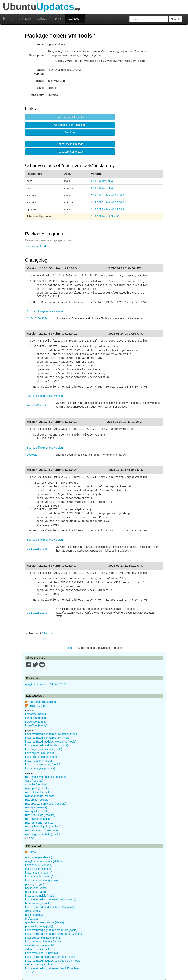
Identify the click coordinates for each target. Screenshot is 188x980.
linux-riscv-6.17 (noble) (39, 865)
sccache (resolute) (36, 784)
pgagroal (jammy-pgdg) (39, 926)
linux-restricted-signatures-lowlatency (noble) (52, 734)
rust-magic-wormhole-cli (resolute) (46, 777)
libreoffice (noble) (36, 714)
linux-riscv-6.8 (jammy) (39, 873)
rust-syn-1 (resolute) (37, 811)
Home (8, 19)
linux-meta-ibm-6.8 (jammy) (42, 953)
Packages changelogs (43, 702)
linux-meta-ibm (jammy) (39, 876)
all (32, 838)
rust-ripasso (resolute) (38, 819)
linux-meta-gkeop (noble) (40, 768)
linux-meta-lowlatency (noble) (43, 765)
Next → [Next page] (49, 633)
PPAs (58, 19)
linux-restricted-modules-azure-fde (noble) (50, 957)
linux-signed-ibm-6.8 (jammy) (43, 938)
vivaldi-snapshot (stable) (40, 945)
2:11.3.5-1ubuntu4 (102, 181)
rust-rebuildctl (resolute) (39, 792)
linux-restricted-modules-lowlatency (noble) (51, 742)
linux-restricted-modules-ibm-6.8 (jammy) (50, 907)
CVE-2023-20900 (37, 613)
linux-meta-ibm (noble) (39, 761)
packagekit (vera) (36, 892)
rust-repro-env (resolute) (40, 823)
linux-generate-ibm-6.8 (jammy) (44, 942)
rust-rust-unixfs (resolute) (40, 815)
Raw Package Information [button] (70, 117)
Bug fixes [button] (70, 132)
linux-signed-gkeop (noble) (41, 757)
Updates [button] (43, 19)
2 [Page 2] (43, 633)
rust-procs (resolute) (37, 800)
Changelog (25, 19)
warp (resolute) (34, 781)
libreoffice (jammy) (36, 722)
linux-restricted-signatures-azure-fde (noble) (51, 930)
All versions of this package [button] (70, 125)
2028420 (32, 455)
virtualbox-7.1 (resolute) (39, 964)
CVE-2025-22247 (37, 405)
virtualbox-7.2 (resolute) (39, 949)
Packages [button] (75, 19)
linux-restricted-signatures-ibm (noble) (48, 738)
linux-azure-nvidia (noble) (40, 896)
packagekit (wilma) (36, 888)
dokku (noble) (33, 911)
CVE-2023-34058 (37, 549)
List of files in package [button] (70, 144)
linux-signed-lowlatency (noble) (44, 749)
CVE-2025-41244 (37, 318)
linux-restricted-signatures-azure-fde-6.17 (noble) (54, 934)
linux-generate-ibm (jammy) (42, 880)
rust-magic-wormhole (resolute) (44, 834)
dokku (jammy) (34, 915)
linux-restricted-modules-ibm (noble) (47, 745)
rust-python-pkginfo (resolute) (43, 827)
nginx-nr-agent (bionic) (39, 857)
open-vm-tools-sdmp (37, 246)
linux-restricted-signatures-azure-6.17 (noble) (52, 968)
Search (175, 19)
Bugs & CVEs (38, 706)
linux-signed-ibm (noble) (40, 753)
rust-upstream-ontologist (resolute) (46, 804)
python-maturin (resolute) (40, 796)
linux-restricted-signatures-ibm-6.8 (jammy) (51, 899)
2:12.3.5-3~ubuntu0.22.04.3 (107, 195)
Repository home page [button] (70, 152)
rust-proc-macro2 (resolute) (42, 830)
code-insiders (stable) (38, 869)
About (69, 648)
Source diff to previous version (45, 311)
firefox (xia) (32, 919)
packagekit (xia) (35, 884)
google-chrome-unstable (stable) (45, 922)
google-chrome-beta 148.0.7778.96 (46, 684)
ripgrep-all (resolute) (37, 788)
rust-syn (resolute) (36, 807)
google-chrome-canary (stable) (44, 861)
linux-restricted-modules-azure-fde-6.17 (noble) (53, 961)
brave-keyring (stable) (38, 903)
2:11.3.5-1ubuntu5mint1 (105, 216)
